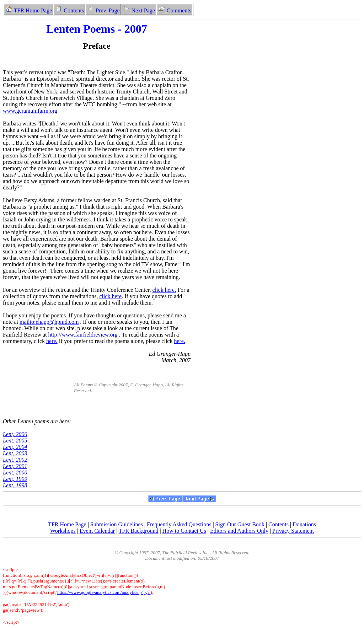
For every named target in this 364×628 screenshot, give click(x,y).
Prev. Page (103, 10)
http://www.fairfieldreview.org (83, 335)
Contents (69, 10)
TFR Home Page (28, 10)
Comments (175, 10)
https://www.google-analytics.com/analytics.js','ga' (104, 592)
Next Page (139, 10)
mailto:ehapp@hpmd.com (49, 322)
